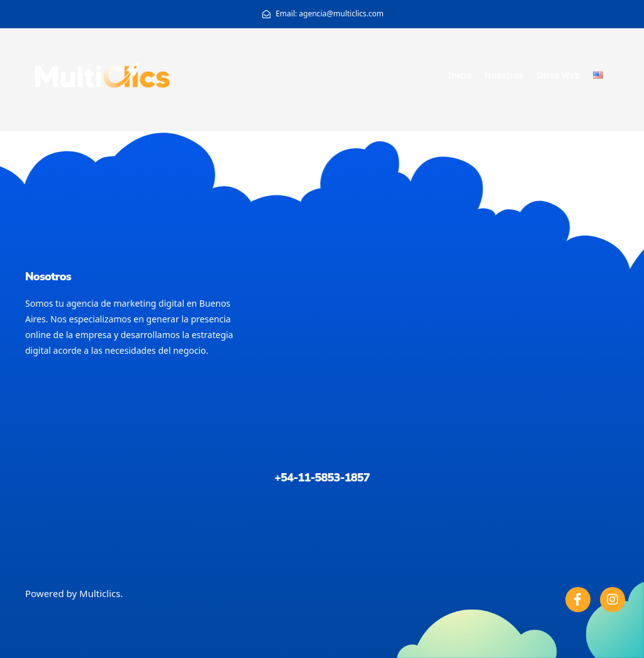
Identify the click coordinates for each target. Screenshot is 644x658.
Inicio (460, 75)
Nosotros (504, 75)
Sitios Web (558, 75)
